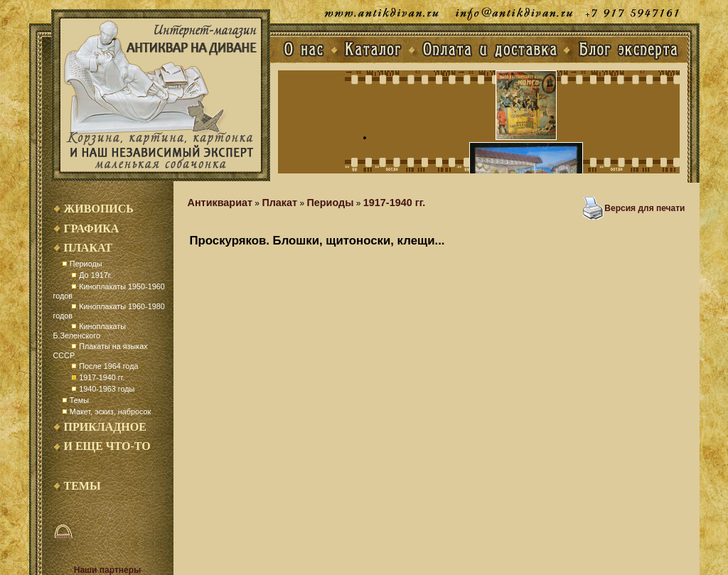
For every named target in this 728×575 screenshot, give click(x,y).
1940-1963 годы (107, 389)
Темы (79, 400)
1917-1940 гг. (102, 377)
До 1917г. (95, 275)
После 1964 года (108, 366)
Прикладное (105, 427)
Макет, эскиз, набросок (110, 412)
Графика (92, 229)
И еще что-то (107, 446)
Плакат (88, 248)
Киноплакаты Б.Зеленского (90, 331)
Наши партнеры (108, 570)
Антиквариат (220, 203)
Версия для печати (644, 208)
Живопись (99, 209)
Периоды (86, 264)
